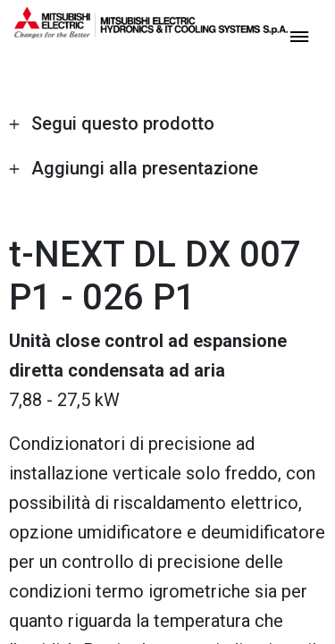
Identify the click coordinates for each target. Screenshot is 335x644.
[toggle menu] (299, 35)
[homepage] (151, 31)
